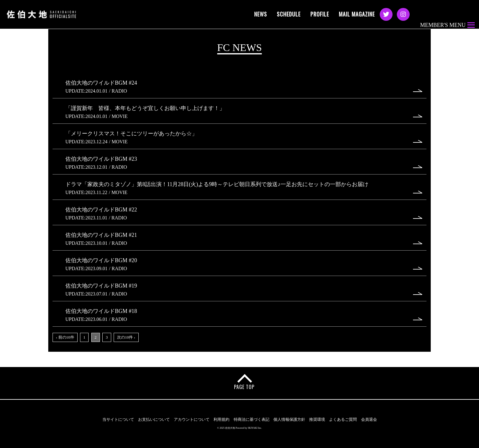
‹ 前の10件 (65, 337)
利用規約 (221, 419)
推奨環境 (317, 419)
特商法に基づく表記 (252, 419)
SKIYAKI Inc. (255, 428)
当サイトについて (118, 419)
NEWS (261, 14)
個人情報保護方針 (289, 419)
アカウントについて (192, 419)
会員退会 (369, 419)
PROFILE (320, 14)
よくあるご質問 (343, 419)
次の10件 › (126, 337)
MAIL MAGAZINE (357, 14)
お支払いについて (154, 419)
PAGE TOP (244, 387)
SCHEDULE (289, 14)
